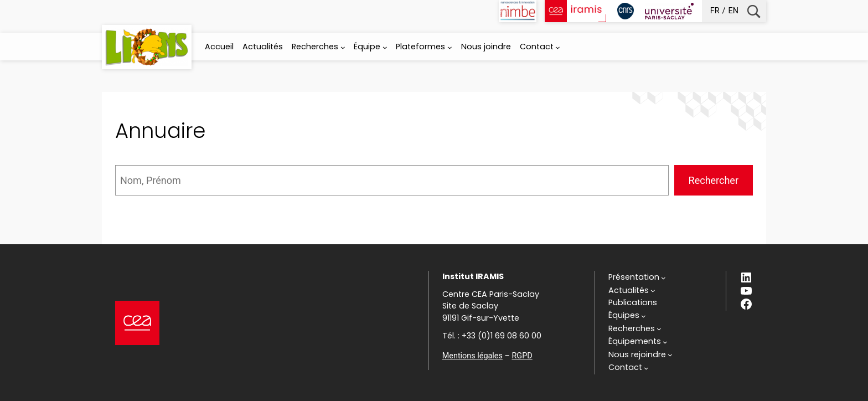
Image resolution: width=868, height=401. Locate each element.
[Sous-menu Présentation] (637, 277)
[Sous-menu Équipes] (627, 316)
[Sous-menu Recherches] (343, 47)
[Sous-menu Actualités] (632, 291)
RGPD (522, 356)
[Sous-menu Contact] (558, 47)
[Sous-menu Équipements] (638, 342)
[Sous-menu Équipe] (385, 47)
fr (715, 11)
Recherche (754, 11)
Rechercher (714, 180)
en (733, 11)
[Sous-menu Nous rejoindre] (640, 355)
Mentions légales (472, 356)
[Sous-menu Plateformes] (450, 47)
